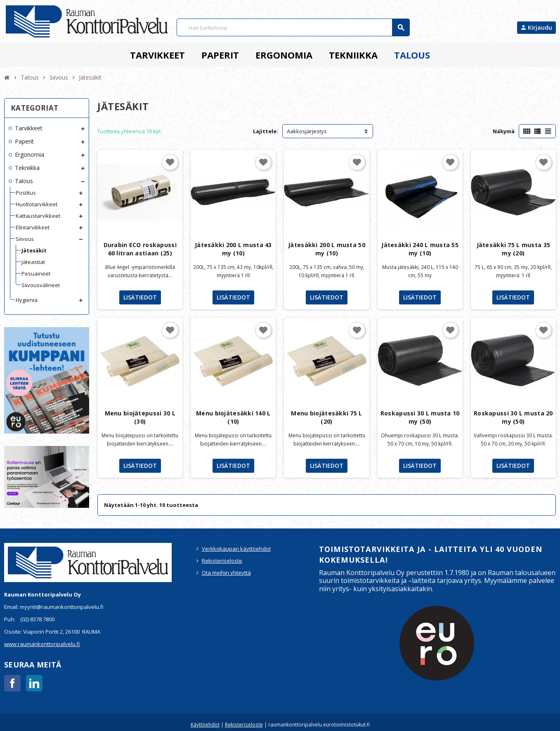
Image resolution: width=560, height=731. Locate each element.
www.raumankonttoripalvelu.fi (42, 644)
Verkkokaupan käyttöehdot (236, 549)
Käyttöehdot (205, 724)
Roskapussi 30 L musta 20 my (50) (513, 417)
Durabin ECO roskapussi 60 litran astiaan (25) (140, 249)
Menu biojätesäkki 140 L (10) (233, 417)
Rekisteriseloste (222, 561)
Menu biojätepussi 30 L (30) (140, 417)
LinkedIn (34, 683)
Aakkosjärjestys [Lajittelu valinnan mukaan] (307, 131)
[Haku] (293, 27)
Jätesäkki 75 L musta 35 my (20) (513, 249)
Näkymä (504, 131)
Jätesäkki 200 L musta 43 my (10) (233, 249)
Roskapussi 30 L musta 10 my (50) (420, 417)
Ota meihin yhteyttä (226, 573)
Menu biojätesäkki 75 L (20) (326, 417)
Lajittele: (266, 131)
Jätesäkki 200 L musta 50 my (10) (327, 249)
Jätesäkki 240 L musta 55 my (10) (420, 249)
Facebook (12, 683)
